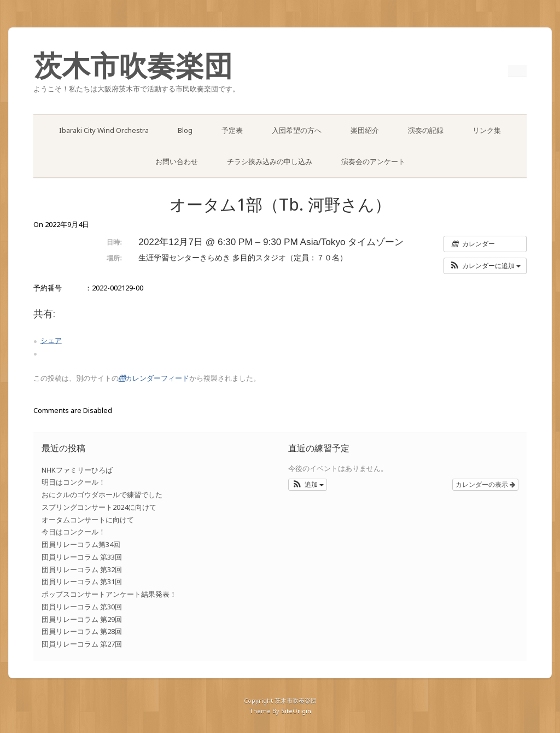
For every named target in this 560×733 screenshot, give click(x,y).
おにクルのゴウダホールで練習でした (102, 495)
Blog (185, 130)
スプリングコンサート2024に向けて (99, 507)
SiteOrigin (296, 711)
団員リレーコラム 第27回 (82, 644)
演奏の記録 (426, 130)
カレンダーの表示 (485, 485)
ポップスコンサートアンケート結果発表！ (109, 594)
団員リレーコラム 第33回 (82, 557)
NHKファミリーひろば (77, 470)
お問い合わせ (177, 161)
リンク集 (487, 130)
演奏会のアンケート (373, 161)
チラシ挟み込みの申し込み (270, 161)
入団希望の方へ (297, 130)
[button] (485, 266)
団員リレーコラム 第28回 (82, 631)
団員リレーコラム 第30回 (82, 607)
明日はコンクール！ (74, 482)
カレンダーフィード (154, 378)
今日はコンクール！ (74, 532)
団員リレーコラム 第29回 (82, 619)
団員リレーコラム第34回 (81, 544)
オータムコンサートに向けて (88, 520)
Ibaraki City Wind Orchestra (104, 130)
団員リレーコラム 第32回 (82, 569)
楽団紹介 (365, 130)
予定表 (232, 130)
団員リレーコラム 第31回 (82, 581)
